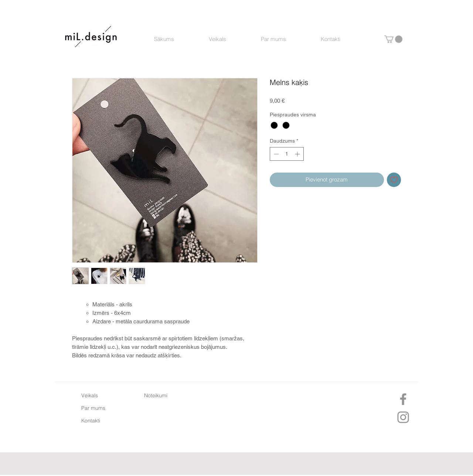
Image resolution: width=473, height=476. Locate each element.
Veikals (90, 395)
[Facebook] (403, 399)
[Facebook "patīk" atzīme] (235, 465)
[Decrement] (275, 154)
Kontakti (91, 421)
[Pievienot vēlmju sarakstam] (394, 180)
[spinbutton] (287, 154)
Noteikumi (156, 395)
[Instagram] (403, 417)
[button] (393, 39)
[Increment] (298, 154)
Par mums (93, 408)
